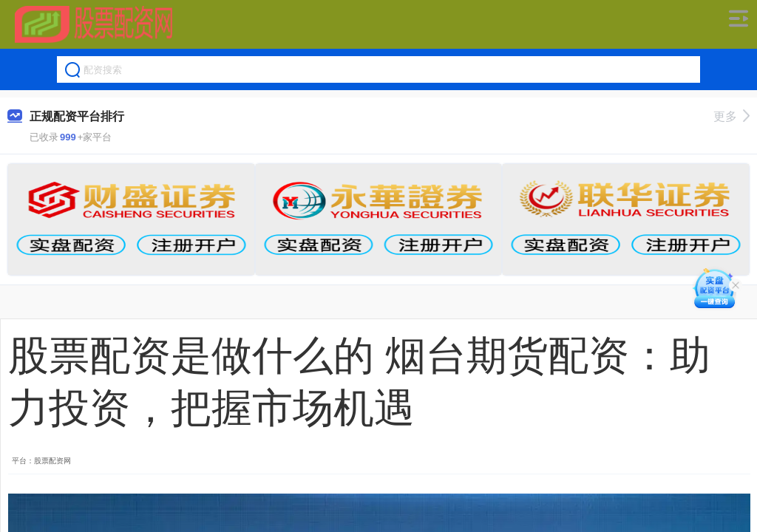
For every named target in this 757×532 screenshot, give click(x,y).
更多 (731, 116)
